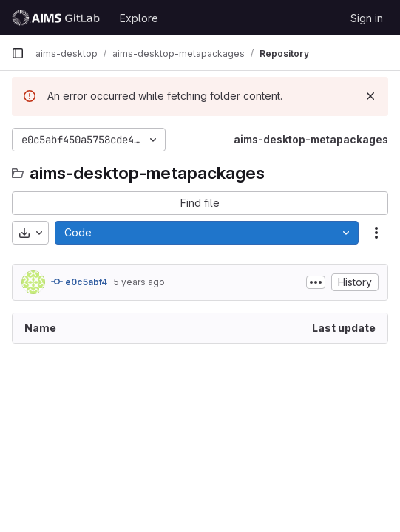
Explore (139, 18)
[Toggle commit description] (316, 282)
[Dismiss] (370, 96)
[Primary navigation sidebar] (18, 53)
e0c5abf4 (79, 282)
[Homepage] (58, 18)
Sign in (367, 18)
